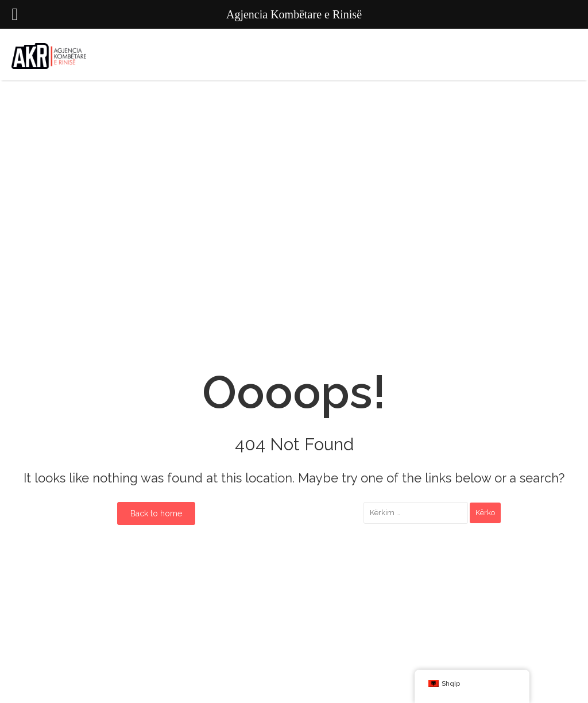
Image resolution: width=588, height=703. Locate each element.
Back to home (156, 513)
